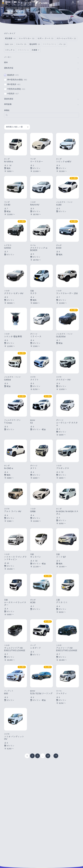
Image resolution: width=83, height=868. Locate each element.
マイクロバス (48, 44)
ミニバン (20, 44)
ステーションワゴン (65, 39)
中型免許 (11, 94)
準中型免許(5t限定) (15, 80)
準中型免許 (12, 84)
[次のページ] (56, 756)
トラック (9, 50)
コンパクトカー (25, 39)
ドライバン (22, 50)
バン (61, 44)
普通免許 (11, 75)
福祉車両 (33, 44)
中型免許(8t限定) (14, 89)
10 (48, 756)
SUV (7, 44)
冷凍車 (34, 50)
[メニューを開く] (6, 3)
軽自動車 (9, 39)
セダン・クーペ (44, 39)
